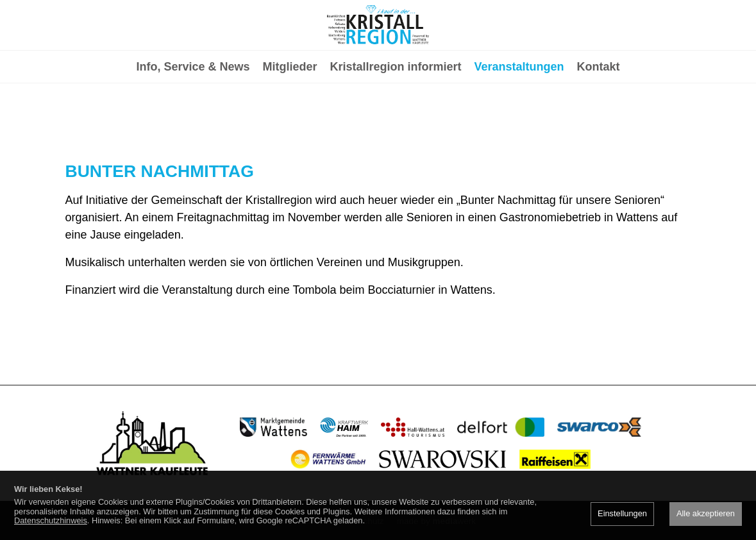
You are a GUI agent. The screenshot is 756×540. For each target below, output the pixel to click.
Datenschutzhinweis (51, 520)
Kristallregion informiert (396, 119)
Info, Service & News (193, 119)
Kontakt (599, 119)
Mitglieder (290, 119)
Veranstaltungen (519, 119)
